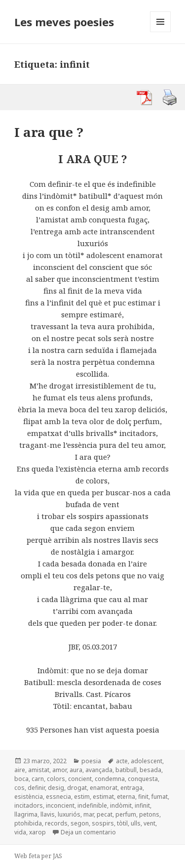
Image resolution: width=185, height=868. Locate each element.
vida (20, 832)
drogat (77, 788)
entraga (131, 788)
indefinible (92, 805)
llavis (48, 814)
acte (122, 761)
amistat (39, 770)
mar (89, 814)
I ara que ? (49, 132)
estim (82, 797)
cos (19, 788)
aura (76, 770)
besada (150, 770)
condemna (110, 779)
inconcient (60, 805)
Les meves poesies (64, 22)
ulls (136, 823)
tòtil (122, 823)
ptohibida (28, 823)
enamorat (104, 788)
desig (56, 788)
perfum (126, 814)
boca (21, 779)
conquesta (143, 779)
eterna (126, 797)
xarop (37, 832)
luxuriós (69, 814)
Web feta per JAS (38, 856)
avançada (99, 770)
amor (59, 770)
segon (80, 823)
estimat (103, 797)
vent (149, 823)
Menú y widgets (161, 32)
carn (38, 779)
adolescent (147, 761)
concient (80, 779)
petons (149, 814)
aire (20, 770)
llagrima (26, 814)
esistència (29, 797)
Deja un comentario (88, 832)
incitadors (29, 805)
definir (36, 788)
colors (56, 779)
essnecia (58, 797)
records (56, 823)
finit (143, 797)
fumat (160, 797)
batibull (126, 770)
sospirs (103, 823)
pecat (105, 814)
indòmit (121, 805)
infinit (142, 805)
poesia (91, 761)
